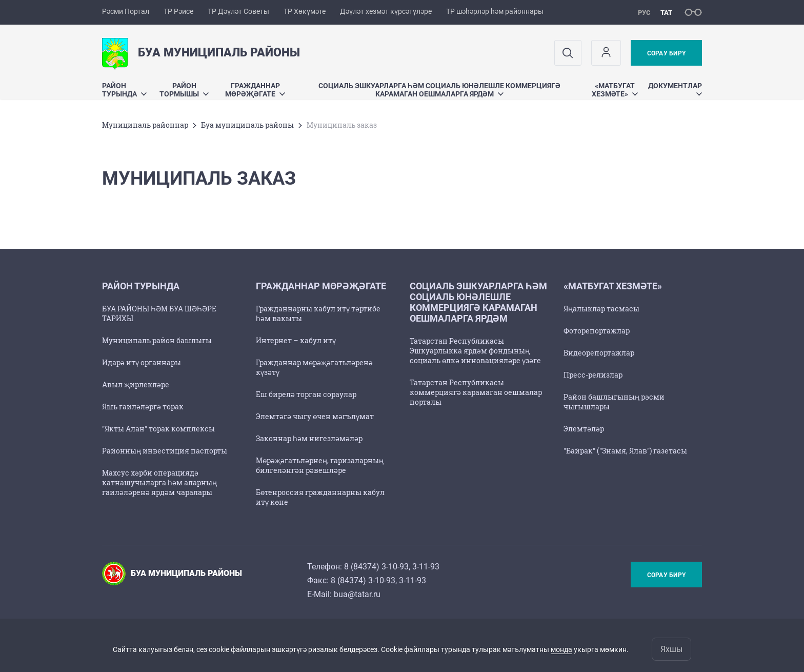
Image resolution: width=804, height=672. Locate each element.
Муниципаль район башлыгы (157, 340)
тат (666, 13)
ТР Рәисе (178, 11)
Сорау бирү (666, 53)
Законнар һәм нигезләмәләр (309, 438)
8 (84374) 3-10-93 (376, 567)
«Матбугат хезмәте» (615, 90)
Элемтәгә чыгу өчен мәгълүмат (315, 416)
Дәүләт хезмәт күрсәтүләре (386, 11)
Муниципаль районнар (145, 125)
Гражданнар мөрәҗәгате (255, 90)
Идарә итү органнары (142, 362)
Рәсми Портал (126, 11)
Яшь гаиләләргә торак (143, 407)
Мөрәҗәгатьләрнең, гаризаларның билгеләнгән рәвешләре (320, 465)
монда (561, 649)
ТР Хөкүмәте (305, 11)
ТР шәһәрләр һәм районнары (495, 11)
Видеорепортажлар (599, 353)
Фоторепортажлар (597, 331)
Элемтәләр (584, 429)
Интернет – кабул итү (296, 340)
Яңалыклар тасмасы (601, 309)
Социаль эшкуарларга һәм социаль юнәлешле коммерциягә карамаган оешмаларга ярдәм (439, 90)
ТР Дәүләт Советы (238, 11)
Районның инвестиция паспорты (165, 451)
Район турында (124, 90)
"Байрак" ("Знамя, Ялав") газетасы (625, 451)
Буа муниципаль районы (247, 125)
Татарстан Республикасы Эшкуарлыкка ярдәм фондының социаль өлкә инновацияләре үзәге (475, 351)
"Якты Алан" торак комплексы (158, 429)
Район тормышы (184, 90)
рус (644, 13)
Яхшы (671, 649)
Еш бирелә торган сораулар (306, 394)
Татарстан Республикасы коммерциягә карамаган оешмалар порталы (476, 392)
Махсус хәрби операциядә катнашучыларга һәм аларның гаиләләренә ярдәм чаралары (159, 482)
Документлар (675, 88)
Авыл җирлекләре (136, 384)
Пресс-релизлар (593, 375)
